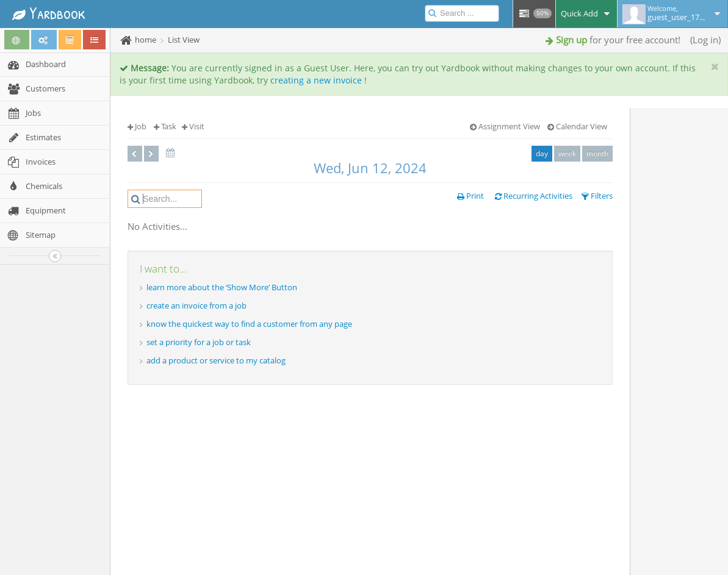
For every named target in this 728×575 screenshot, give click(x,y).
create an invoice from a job (196, 305)
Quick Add (586, 13)
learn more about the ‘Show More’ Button (222, 287)
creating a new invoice (316, 80)
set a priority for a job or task (199, 342)
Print (470, 196)
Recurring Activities (534, 196)
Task (165, 126)
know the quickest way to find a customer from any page (249, 324)
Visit (193, 126)
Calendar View (577, 126)
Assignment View (505, 126)
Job (137, 126)
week (567, 153)
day (542, 153)
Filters (597, 196)
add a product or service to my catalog (216, 360)
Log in (705, 40)
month (597, 153)
